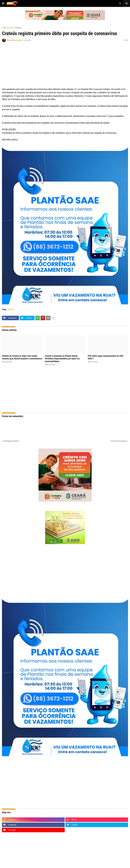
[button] (3, 3)
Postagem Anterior (11, 441)
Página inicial (7, 28)
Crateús (18, 28)
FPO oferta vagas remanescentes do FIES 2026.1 (106, 357)
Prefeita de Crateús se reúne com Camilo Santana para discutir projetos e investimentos (22, 357)
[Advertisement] (62, 66)
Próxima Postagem (119, 441)
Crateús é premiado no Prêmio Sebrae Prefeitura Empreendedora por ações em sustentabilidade (62, 359)
